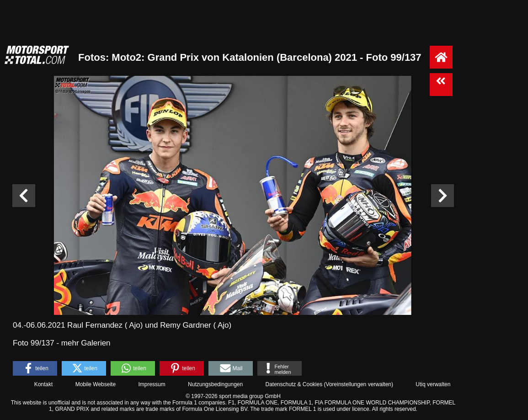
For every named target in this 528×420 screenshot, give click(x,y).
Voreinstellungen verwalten (359, 384)
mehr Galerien (86, 343)
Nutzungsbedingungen (215, 384)
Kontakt (44, 384)
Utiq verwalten (433, 384)
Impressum (152, 384)
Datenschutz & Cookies (294, 384)
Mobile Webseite (96, 384)
